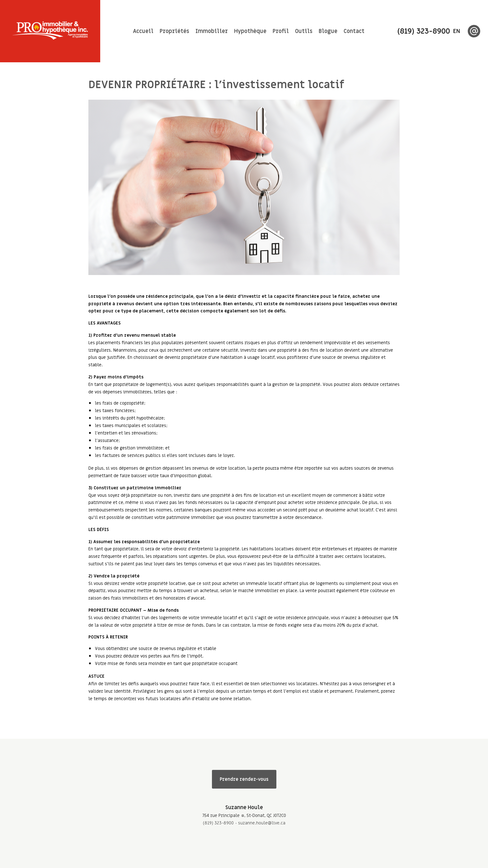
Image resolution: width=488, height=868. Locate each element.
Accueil (143, 31)
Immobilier (212, 31)
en (457, 31)
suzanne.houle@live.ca (262, 823)
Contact (354, 31)
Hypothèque (250, 31)
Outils (304, 31)
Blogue (328, 31)
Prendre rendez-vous (244, 779)
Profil (281, 31)
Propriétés (174, 31)
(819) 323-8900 (218, 823)
